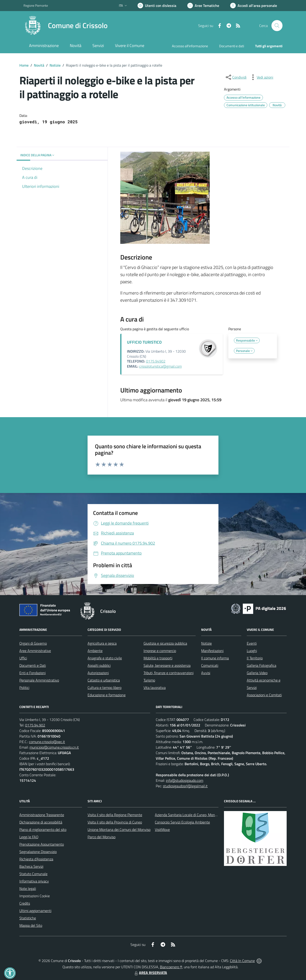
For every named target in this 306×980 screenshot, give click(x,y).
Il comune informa (215, 658)
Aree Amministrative (35, 651)
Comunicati (210, 665)
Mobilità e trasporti (158, 658)
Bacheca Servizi (31, 866)
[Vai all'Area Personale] (254, 6)
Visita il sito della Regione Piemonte (115, 815)
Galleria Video (257, 673)
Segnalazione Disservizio (38, 852)
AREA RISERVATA (150, 973)
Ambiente (95, 651)
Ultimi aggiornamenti (35, 911)
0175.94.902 (35, 725)
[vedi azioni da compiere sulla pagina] (261, 77)
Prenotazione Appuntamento (42, 844)
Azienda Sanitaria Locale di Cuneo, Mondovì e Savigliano (198, 815)
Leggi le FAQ (29, 837)
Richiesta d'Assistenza (36, 859)
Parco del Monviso (102, 837)
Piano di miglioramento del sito (43, 829)
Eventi (252, 643)
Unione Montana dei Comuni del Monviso (119, 829)
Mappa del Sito (31, 925)
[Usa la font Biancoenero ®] (157, 6)
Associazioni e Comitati (264, 695)
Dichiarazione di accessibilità (41, 822)
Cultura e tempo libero (104, 688)
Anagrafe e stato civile (105, 658)
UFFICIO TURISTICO (144, 342)
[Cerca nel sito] (277, 26)
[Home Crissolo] (66, 26)
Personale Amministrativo (39, 680)
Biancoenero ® (171, 967)
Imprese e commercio (160, 651)
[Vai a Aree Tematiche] (203, 6)
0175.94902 (156, 361)
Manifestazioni (212, 651)
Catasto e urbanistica (104, 680)
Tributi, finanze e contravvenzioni (169, 673)
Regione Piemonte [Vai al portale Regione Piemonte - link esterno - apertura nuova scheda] (36, 5)
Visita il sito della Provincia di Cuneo (115, 822)
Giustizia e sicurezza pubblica (165, 643)
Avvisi (206, 673)
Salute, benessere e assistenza (167, 665)
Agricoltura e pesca (102, 643)
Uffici (23, 658)
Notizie (55, 65)
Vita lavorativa (155, 688)
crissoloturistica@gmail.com (160, 366)
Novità (39, 65)
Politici (24, 688)
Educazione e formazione (107, 695)
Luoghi (252, 651)
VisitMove (162, 829)
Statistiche (28, 918)
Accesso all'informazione (190, 46)
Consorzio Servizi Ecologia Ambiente (182, 822)
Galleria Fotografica (262, 665)
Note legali (28, 888)
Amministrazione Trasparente (42, 815)
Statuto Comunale (33, 874)
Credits (25, 903)
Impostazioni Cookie (35, 896)
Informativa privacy (34, 881)
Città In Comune (242, 961)
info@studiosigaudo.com (185, 780)
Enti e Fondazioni (32, 673)
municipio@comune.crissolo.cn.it (54, 747)
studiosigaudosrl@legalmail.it (185, 786)
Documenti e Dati (33, 665)
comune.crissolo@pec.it (47, 742)
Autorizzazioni (98, 673)
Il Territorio (255, 658)
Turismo (149, 680)
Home (24, 65)
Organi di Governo (33, 643)
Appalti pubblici (99, 665)
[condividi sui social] (236, 77)
